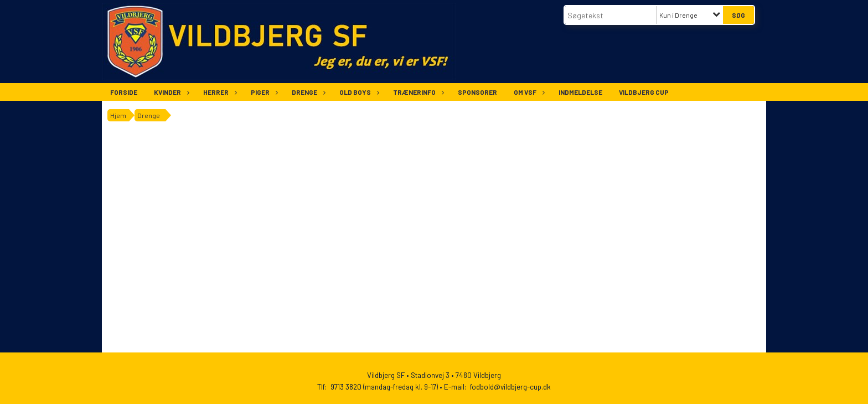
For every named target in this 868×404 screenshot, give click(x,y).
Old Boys (358, 92)
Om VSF (528, 92)
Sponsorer (477, 92)
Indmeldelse (580, 92)
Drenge (307, 92)
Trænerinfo (417, 92)
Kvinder (170, 92)
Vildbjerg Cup (644, 92)
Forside (124, 92)
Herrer (219, 92)
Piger (263, 92)
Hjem (118, 115)
